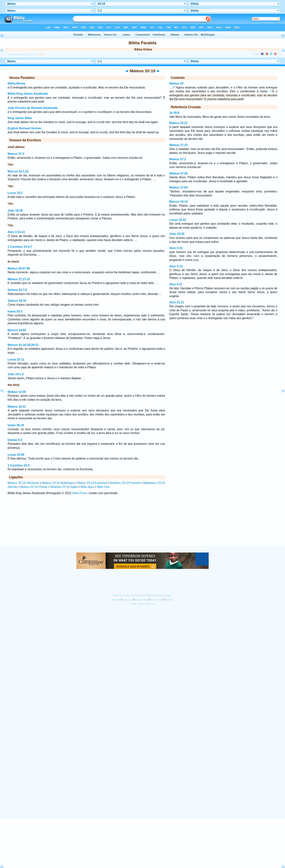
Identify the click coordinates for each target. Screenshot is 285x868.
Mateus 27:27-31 (19, 279)
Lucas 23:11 (16, 359)
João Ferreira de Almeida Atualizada (33, 108)
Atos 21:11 (177, 302)
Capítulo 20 (30, 54)
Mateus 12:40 (17, 392)
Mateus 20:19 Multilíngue (58, 483)
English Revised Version (25, 128)
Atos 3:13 (176, 266)
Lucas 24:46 (16, 455)
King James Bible (20, 118)
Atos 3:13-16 (16, 232)
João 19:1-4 (16, 374)
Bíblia (11, 54)
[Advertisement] (142, 524)
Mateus (19, 54)
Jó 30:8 (174, 113)
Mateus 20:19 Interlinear (23, 483)
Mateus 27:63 (179, 187)
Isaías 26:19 (16, 425)
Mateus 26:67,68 (19, 268)
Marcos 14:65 (17, 330)
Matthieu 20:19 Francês (125, 483)
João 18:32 (177, 234)
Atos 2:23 (176, 248)
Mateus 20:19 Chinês (34, 487)
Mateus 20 (176, 83)
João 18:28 (15, 211)
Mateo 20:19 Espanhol (92, 483)
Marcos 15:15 (179, 202)
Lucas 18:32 (178, 220)
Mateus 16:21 (17, 407)
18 (174, 87)
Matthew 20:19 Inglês (64, 487)
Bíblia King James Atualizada (28, 94)
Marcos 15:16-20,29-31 (23, 345)
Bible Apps (87, 487)
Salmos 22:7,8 (17, 290)
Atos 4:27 (176, 284)
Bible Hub (103, 487)
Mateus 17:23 (179, 145)
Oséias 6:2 (15, 440)
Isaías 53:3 (15, 311)
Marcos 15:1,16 (18, 171)
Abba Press (80, 493)
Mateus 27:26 (179, 173)
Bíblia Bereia (16, 83)
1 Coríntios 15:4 (19, 465)
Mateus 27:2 (16, 154)
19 (271, 91)
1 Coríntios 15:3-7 (20, 247)
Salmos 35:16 (17, 301)
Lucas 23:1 (15, 193)
